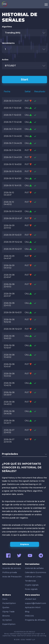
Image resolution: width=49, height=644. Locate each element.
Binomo (6, 616)
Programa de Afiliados (35, 620)
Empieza (24, 544)
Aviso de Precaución (12, 577)
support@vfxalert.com (35, 603)
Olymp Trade (8, 612)
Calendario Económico (36, 572)
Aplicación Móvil (33, 607)
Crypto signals (32, 585)
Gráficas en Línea (33, 577)
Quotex (6, 607)
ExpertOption (9, 624)
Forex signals (31, 589)
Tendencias (30, 581)
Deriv (5, 599)
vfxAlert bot (31, 599)
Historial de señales (34, 568)
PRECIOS (29, 616)
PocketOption (9, 603)
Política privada (10, 572)
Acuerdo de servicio (12, 568)
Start (24, 79)
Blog (27, 612)
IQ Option (7, 620)
